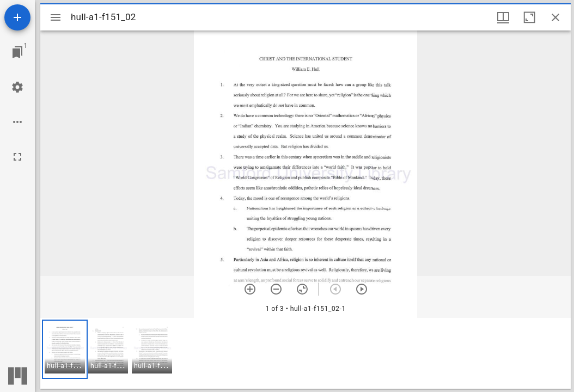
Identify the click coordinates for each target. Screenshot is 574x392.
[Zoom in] (250, 289)
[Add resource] (17, 17)
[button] (65, 349)
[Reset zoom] (302, 289)
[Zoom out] (276, 289)
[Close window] (555, 17)
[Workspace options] (17, 122)
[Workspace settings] (17, 87)
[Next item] (362, 289)
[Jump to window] (17, 52)
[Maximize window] (529, 17)
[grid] (306, 353)
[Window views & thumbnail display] (503, 17)
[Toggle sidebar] (56, 17)
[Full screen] (17, 157)
